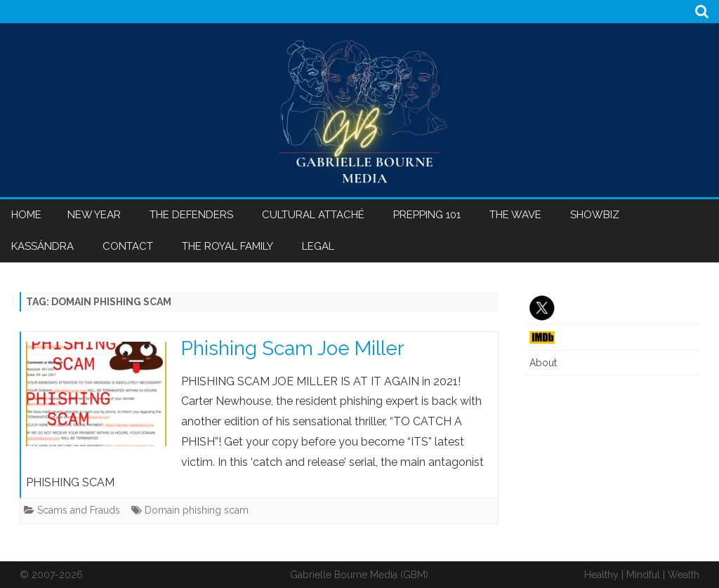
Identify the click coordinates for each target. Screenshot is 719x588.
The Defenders (191, 215)
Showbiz (595, 215)
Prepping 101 (427, 215)
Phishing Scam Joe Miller (293, 348)
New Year (94, 215)
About (543, 363)
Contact (128, 246)
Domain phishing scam (197, 510)
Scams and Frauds (79, 510)
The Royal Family (227, 246)
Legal (318, 246)
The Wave (515, 215)
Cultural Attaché (313, 215)
